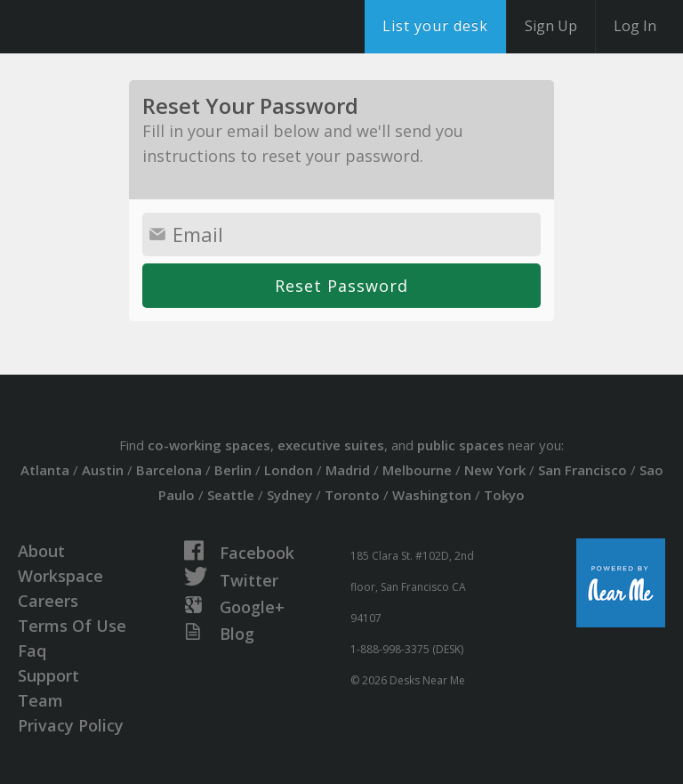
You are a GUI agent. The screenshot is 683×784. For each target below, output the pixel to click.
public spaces (461, 445)
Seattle (231, 495)
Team (40, 700)
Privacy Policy (71, 725)
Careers (48, 601)
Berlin (233, 470)
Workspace (60, 576)
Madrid (348, 470)
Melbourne (417, 470)
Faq (32, 651)
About (41, 551)
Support (48, 675)
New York (495, 470)
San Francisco (583, 470)
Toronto (352, 495)
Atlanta (45, 470)
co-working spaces (209, 445)
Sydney (289, 495)
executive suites (331, 445)
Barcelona (169, 470)
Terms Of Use (72, 626)
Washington (432, 495)
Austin (103, 470)
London (289, 470)
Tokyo (504, 495)
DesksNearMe (124, 27)
